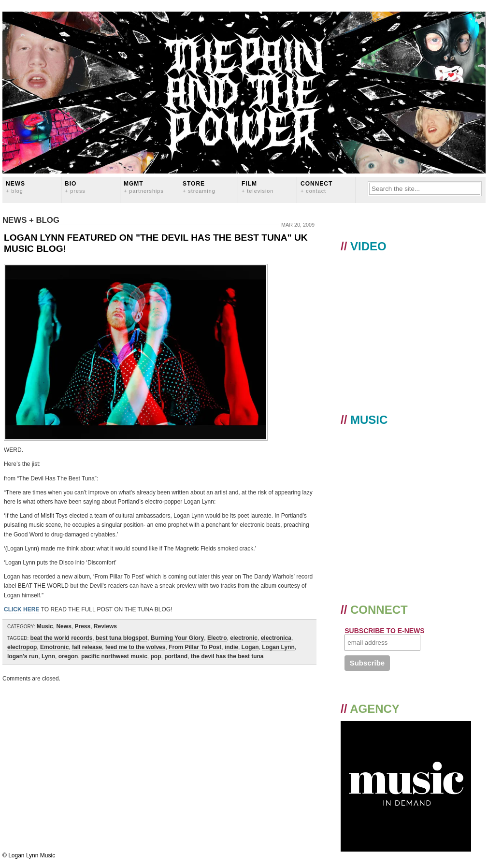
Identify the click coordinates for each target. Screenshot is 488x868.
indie (231, 647)
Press (82, 626)
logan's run (23, 656)
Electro (217, 638)
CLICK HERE (22, 609)
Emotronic (54, 647)
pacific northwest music (114, 656)
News (15, 187)
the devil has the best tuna (227, 656)
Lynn (48, 656)
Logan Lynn (278, 647)
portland (176, 656)
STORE (199, 187)
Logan (250, 647)
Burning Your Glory (177, 638)
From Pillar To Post (195, 647)
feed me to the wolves (136, 647)
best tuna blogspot (122, 638)
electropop (22, 647)
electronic (244, 638)
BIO (75, 187)
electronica (276, 638)
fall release (87, 647)
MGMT (144, 187)
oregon (68, 656)
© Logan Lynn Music (29, 855)
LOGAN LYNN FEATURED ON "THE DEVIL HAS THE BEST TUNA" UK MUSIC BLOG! (156, 243)
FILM (258, 187)
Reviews (105, 626)
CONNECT (316, 187)
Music (45, 626)
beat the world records (62, 638)
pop (156, 656)
